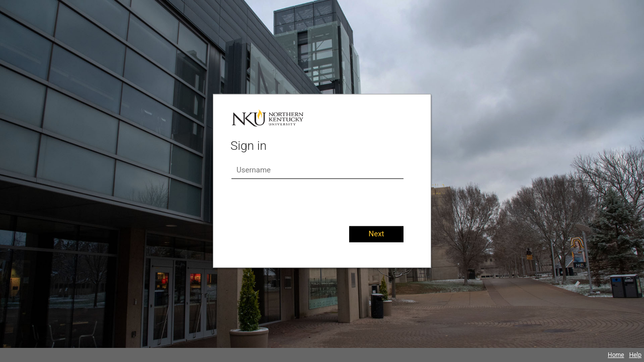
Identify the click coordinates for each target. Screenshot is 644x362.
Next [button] (376, 234)
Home (616, 355)
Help (635, 355)
